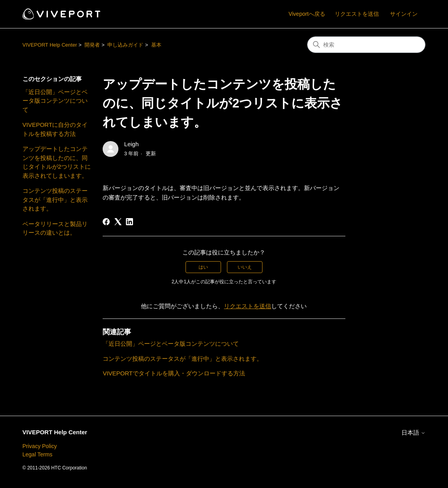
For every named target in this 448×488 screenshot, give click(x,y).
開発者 (92, 45)
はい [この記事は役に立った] (203, 267)
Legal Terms (37, 454)
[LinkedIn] (129, 222)
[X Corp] (118, 222)
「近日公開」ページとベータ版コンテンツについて (55, 101)
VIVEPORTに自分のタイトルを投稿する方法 (55, 129)
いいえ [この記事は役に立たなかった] (245, 267)
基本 (156, 45)
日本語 (413, 432)
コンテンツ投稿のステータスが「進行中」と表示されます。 (55, 200)
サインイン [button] (404, 14)
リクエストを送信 (357, 14)
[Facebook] (106, 222)
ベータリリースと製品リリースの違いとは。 (55, 228)
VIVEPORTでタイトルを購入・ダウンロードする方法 (174, 373)
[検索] (366, 45)
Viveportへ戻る (307, 14)
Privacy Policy (40, 446)
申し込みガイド (125, 45)
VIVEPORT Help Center (50, 45)
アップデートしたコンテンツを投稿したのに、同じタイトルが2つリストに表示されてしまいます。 (57, 162)
